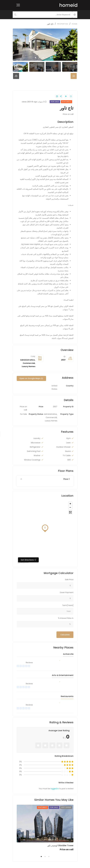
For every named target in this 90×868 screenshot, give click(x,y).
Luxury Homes (29, 366)
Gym (68, 438)
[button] (45, 479)
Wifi (69, 460)
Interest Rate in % (66, 618)
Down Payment (67, 592)
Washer (37, 456)
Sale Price (69, 580)
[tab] (74, 76)
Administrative (28, 360)
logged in (55, 789)
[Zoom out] (70, 507)
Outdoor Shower (63, 447)
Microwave (36, 443)
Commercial (29, 363)
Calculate (65, 635)
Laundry (37, 438)
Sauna (68, 451)
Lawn (68, 443)
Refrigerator (35, 447)
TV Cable (67, 456)
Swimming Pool (34, 451)
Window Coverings (32, 460)
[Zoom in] (70, 504)
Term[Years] (68, 605)
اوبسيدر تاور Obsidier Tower (60, 845)
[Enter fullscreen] (70, 512)
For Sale (24, 414)
